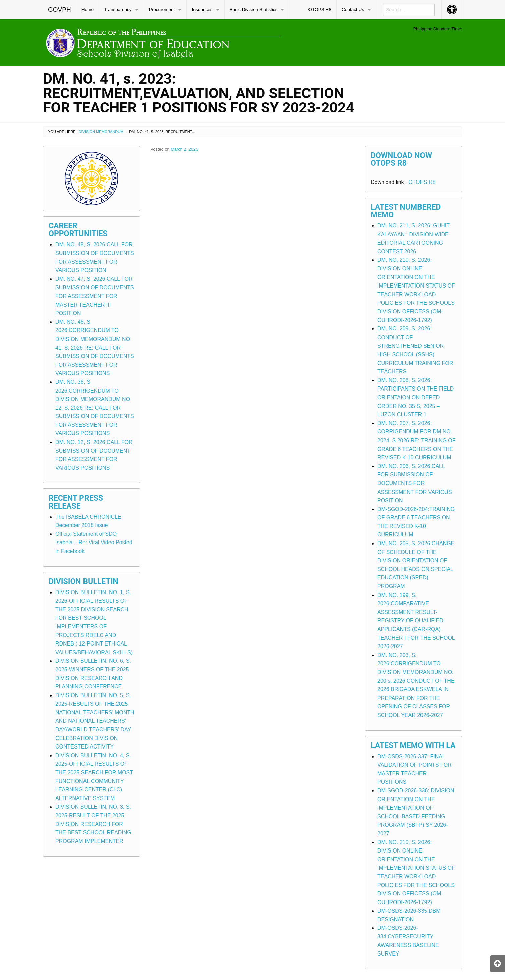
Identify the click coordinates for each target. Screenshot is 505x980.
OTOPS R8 (320, 10)
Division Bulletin (83, 582)
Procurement (162, 10)
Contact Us (353, 10)
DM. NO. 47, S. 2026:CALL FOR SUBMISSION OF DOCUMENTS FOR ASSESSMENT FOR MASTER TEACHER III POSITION (95, 296)
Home (88, 10)
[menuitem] (60, 10)
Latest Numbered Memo (406, 211)
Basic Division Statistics (254, 10)
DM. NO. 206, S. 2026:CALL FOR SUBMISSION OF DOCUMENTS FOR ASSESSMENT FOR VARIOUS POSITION (415, 483)
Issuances (202, 10)
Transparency (118, 10)
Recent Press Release (76, 502)
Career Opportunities (78, 230)
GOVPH (60, 10)
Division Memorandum (101, 132)
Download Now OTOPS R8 (401, 159)
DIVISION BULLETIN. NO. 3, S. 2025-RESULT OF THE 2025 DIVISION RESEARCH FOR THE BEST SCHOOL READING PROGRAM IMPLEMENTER (93, 824)
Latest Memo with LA (413, 746)
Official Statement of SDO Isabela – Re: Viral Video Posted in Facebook (94, 543)
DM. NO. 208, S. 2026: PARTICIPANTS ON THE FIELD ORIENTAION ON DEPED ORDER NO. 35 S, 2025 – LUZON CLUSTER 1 (415, 397)
